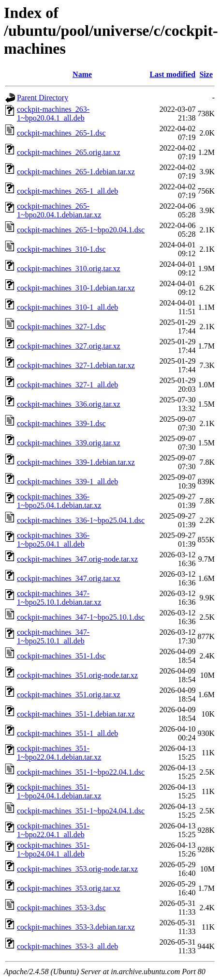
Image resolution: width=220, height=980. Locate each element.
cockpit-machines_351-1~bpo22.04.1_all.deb (53, 830)
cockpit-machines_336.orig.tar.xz (69, 404)
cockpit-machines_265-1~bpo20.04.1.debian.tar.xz (59, 210)
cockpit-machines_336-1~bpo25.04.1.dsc (81, 520)
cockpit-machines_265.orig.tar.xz (69, 152)
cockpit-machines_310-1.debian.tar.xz (76, 288)
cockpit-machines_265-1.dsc (61, 133)
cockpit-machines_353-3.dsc (61, 908)
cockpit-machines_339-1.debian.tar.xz (76, 462)
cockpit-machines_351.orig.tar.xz (69, 695)
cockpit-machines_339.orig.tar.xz (69, 443)
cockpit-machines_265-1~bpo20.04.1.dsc (81, 230)
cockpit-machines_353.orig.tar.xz (69, 888)
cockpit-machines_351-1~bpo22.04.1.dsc (81, 772)
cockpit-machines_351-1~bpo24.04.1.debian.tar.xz (59, 791)
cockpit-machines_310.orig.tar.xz (69, 268)
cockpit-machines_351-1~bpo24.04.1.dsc (81, 811)
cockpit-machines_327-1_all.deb (67, 385)
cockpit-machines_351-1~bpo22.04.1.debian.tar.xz (59, 753)
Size (206, 74)
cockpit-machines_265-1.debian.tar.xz (76, 172)
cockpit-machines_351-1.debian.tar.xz (76, 714)
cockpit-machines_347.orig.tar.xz (69, 578)
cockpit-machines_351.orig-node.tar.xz (77, 675)
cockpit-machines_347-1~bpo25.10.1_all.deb (53, 636)
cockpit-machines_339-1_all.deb (67, 482)
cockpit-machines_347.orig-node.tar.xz (77, 559)
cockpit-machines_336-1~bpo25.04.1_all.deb (53, 540)
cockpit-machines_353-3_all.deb (67, 946)
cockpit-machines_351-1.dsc (61, 656)
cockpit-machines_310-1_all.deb (67, 307)
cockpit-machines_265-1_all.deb (67, 191)
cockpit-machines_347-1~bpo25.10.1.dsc (81, 617)
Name (82, 74)
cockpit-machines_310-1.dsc (61, 249)
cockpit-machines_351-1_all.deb (67, 733)
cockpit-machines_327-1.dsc (61, 327)
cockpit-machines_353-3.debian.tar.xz (76, 927)
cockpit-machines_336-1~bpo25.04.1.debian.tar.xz (59, 501)
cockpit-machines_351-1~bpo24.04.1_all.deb (53, 850)
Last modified (172, 74)
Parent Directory (43, 98)
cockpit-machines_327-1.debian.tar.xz (76, 365)
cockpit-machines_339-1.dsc (61, 423)
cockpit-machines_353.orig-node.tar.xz (77, 869)
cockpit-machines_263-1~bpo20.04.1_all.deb (53, 114)
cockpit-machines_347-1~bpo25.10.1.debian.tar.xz (59, 598)
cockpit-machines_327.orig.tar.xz (69, 346)
